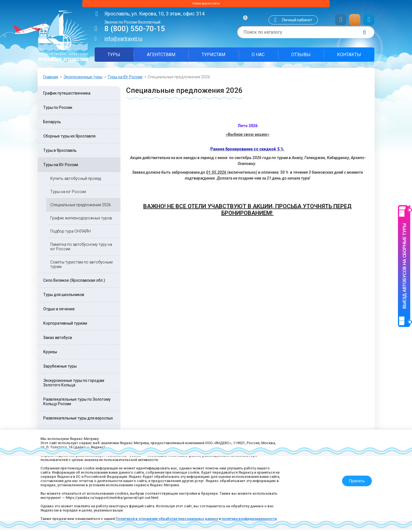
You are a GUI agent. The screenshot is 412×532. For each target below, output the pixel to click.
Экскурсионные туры (83, 79)
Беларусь (52, 124)
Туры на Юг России (125, 79)
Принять (354, 473)
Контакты (349, 57)
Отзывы (301, 57)
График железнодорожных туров (81, 220)
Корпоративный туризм (65, 325)
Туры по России (58, 110)
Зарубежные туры (60, 368)
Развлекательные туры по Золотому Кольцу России (77, 404)
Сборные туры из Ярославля (69, 138)
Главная (51, 79)
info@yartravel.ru (123, 41)
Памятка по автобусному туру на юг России (81, 249)
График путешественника (67, 95)
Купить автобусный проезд (76, 181)
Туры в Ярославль (60, 153)
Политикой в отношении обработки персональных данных (179, 514)
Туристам (213, 57)
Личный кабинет (297, 22)
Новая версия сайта (206, 5)
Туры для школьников (64, 297)
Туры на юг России (68, 194)
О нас (258, 57)
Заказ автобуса (58, 340)
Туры (114, 57)
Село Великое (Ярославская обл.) (74, 283)
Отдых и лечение (59, 311)
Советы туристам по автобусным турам (81, 267)
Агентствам (161, 57)
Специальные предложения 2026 (81, 207)
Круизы (50, 354)
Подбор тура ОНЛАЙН (70, 233)
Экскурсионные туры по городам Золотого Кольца (74, 385)
